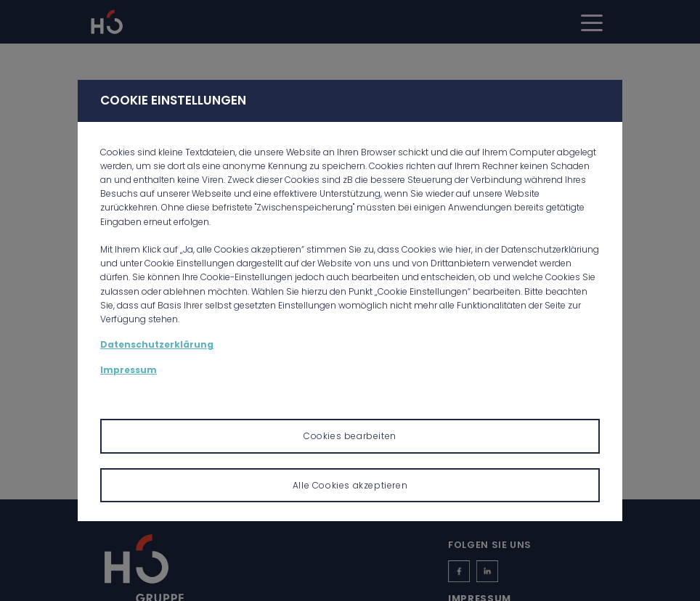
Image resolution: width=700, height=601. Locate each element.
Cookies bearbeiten (350, 436)
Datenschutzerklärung (157, 344)
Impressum (129, 370)
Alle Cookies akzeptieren (350, 485)
